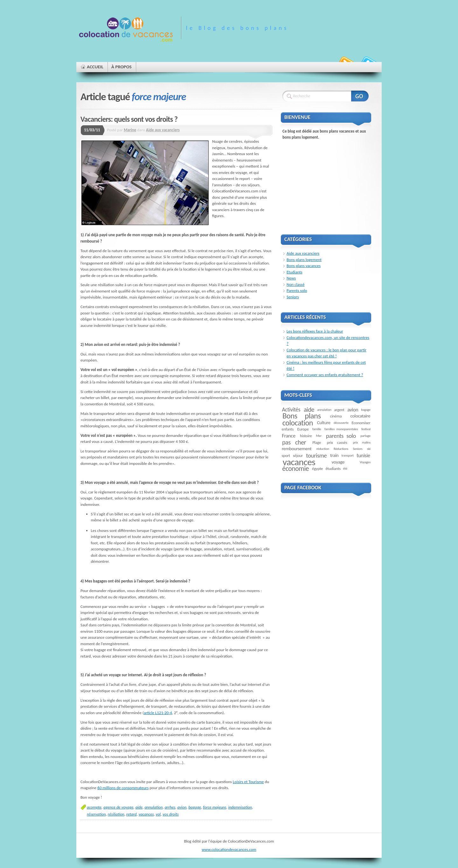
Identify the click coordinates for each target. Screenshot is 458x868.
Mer (319, 436)
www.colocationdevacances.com (229, 849)
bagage (195, 807)
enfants (288, 429)
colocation (298, 423)
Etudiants (295, 272)
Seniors (293, 297)
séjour (298, 455)
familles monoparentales (341, 429)
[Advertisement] (329, 184)
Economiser (361, 423)
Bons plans (302, 416)
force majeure (215, 807)
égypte (317, 468)
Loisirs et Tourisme (248, 782)
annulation (153, 807)
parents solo (341, 436)
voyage (338, 462)
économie (295, 468)
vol (158, 814)
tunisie (363, 455)
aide (139, 807)
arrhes (170, 807)
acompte (94, 807)
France (289, 436)
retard (132, 814)
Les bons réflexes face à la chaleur (315, 331)
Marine (130, 130)
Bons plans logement (304, 260)
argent (339, 410)
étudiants (333, 468)
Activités (291, 410)
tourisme (316, 455)
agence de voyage (118, 807)
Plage (317, 442)
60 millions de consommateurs (123, 788)
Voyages (365, 462)
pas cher (294, 442)
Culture (324, 423)
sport (286, 455)
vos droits (171, 814)
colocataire (360, 416)
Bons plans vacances (304, 266)
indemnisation (240, 807)
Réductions (341, 449)
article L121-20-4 (158, 713)
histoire (306, 436)
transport (347, 455)
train (334, 455)
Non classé (295, 284)
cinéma (336, 416)
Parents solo (297, 290)
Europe (303, 429)
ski (369, 449)
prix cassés (337, 442)
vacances (146, 814)
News (291, 278)
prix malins (362, 442)
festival (366, 429)
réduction (323, 449)
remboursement (297, 449)
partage (365, 436)
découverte (341, 423)
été (345, 468)
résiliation (116, 814)
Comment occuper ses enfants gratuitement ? (325, 375)
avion (182, 807)
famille (317, 429)
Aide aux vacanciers (163, 130)
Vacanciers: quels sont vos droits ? (129, 119)
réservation (96, 814)
